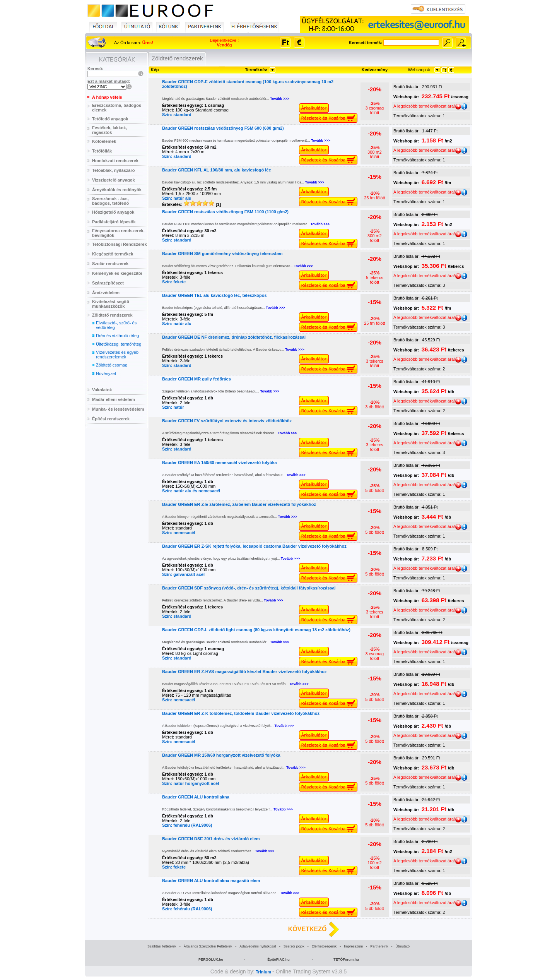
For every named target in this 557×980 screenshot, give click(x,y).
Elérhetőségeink (324, 946)
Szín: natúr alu (177, 198)
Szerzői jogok (294, 946)
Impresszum (353, 946)
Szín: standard (177, 115)
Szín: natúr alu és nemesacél (191, 491)
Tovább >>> (280, 99)
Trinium (263, 972)
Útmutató (402, 946)
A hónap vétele (107, 97)
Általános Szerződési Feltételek (208, 946)
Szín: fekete (174, 282)
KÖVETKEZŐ (308, 929)
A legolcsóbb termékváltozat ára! (427, 106)
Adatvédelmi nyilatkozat (258, 946)
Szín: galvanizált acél (183, 574)
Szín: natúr (173, 407)
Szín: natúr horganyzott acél (191, 783)
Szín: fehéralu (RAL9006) (187, 825)
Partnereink (379, 946)
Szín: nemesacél (179, 533)
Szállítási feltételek (162, 946)
